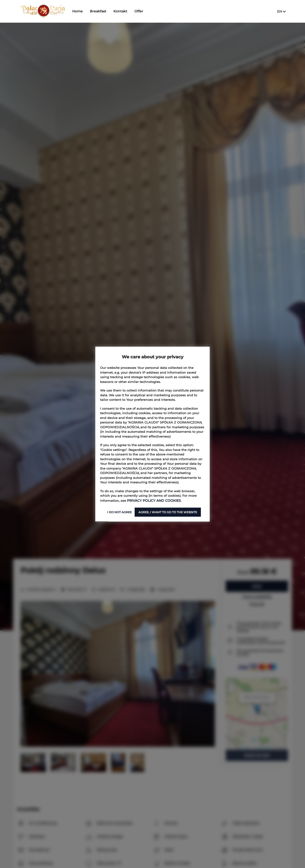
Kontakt (124, 11)
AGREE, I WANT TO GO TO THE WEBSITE (168, 512)
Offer (143, 11)
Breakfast (102, 11)
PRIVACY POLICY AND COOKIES (152, 500)
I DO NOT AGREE (119, 512)
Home (81, 11)
